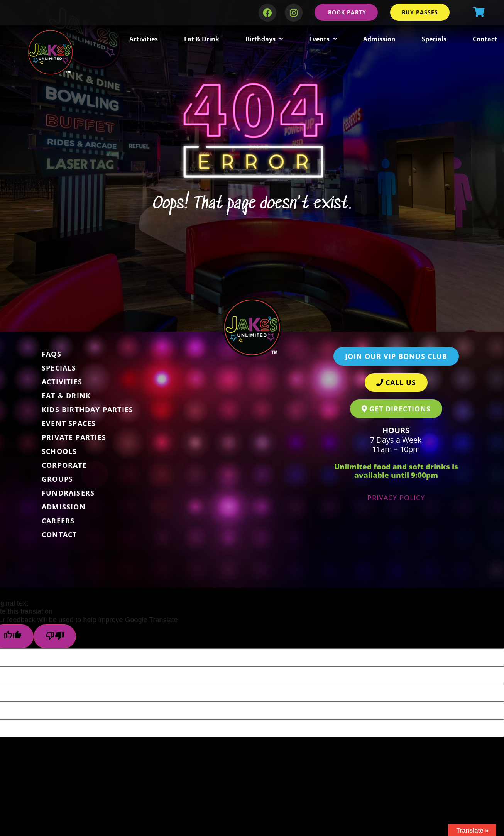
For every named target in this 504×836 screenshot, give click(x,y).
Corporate (64, 465)
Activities (144, 39)
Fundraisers (68, 493)
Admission (379, 39)
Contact (485, 39)
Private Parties (74, 437)
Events (323, 39)
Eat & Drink (202, 39)
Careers (58, 521)
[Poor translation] (55, 636)
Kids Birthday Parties (87, 410)
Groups (57, 479)
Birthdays (264, 39)
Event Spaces (69, 423)
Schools (59, 451)
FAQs (52, 354)
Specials (434, 39)
